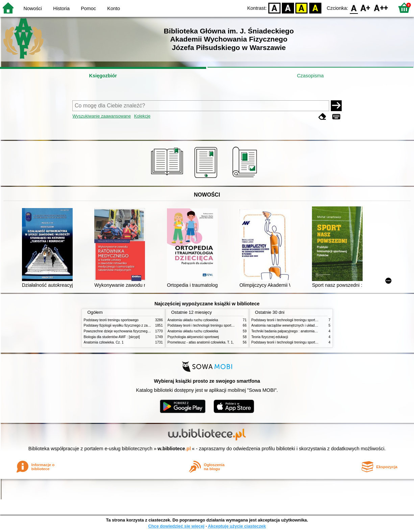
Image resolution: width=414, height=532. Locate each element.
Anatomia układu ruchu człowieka (193, 320)
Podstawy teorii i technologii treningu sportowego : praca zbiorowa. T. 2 (221, 325)
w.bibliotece (174, 449)
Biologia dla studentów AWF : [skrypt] (112, 337)
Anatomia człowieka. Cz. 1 (104, 342)
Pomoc (88, 8)
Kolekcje (142, 116)
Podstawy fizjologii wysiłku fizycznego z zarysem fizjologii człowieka (135, 325)
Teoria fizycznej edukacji (270, 337)
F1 (366, 8)
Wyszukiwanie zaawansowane (102, 116)
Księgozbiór (103, 76)
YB (302, 8)
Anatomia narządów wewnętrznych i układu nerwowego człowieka (301, 325)
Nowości (33, 8)
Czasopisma (310, 76)
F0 (354, 8)
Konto (114, 8)
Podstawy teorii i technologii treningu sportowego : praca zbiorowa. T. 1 (305, 342)
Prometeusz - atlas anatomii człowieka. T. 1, (201, 342)
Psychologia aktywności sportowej (193, 337)
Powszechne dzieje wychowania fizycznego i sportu (123, 331)
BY (315, 8)
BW (288, 8)
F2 (381, 8)
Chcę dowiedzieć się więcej (176, 526)
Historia (61, 8)
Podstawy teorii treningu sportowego (111, 320)
